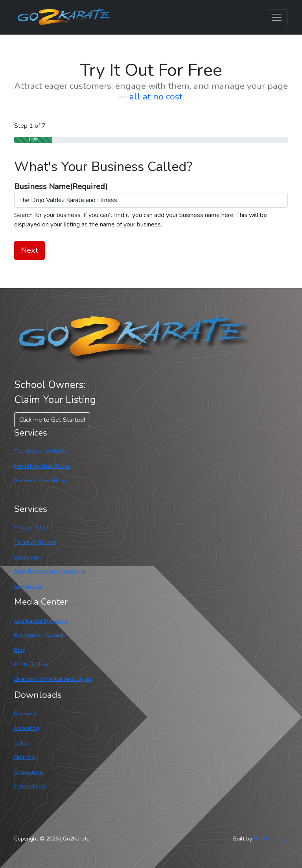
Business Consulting (40, 481)
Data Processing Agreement (49, 571)
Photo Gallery (31, 665)
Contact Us (28, 586)
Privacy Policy (31, 528)
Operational (29, 772)
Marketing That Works (42, 466)
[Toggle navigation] (277, 17)
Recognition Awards (40, 635)
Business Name (61, 187)
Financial (25, 757)
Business (25, 714)
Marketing (27, 728)
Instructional (30, 786)
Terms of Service (35, 542)
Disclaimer (27, 557)
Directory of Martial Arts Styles (53, 679)
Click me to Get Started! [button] (52, 420)
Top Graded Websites (41, 451)
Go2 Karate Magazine (41, 621)
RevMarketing (271, 839)
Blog (20, 650)
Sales (21, 743)
